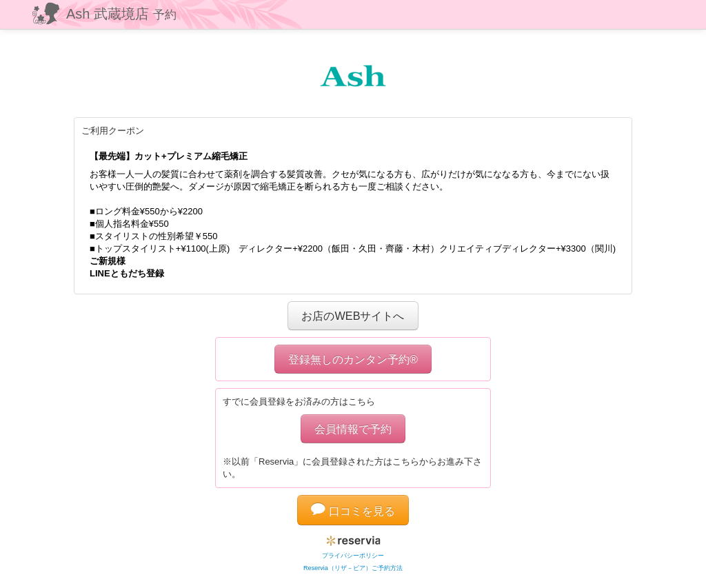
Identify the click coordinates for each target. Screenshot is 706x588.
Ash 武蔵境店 (121, 14)
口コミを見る (353, 511)
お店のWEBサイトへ (353, 316)
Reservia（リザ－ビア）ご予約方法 (353, 568)
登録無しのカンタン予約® (353, 359)
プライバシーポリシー (353, 556)
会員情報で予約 (353, 429)
